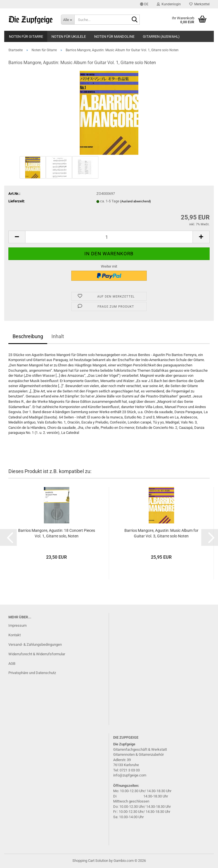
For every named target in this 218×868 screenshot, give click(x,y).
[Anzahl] (109, 237)
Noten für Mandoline (114, 37)
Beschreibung (28, 336)
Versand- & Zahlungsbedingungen (35, 644)
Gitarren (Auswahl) (161, 37)
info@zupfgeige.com (130, 775)
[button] (144, 4)
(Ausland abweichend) (136, 201)
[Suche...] (68, 20)
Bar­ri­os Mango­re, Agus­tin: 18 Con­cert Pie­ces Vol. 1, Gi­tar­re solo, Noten (57, 533)
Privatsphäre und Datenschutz (32, 673)
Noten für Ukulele (69, 37)
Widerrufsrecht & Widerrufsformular (37, 654)
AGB (12, 664)
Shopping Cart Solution (90, 861)
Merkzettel (199, 4)
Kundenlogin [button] (169, 4)
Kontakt (15, 635)
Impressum (17, 625)
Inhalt (58, 336)
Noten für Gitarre (26, 37)
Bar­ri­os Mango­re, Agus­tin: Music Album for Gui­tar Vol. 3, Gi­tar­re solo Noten (161, 533)
